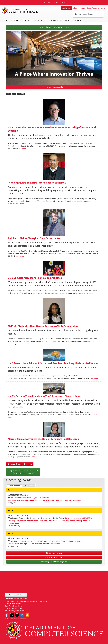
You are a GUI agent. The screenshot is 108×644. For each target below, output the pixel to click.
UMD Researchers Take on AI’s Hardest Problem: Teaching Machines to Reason (53, 363)
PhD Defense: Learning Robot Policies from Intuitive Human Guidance (36, 544)
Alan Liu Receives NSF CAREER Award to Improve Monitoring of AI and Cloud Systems (52, 129)
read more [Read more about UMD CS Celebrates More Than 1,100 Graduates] (89, 293)
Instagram (17, 615)
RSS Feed (28, 464)
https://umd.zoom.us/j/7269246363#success (34, 498)
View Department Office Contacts (16, 595)
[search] (88, 14)
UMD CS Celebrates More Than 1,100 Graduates (35, 278)
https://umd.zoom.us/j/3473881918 (78, 518)
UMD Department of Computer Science (20, 11)
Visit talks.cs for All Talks (54, 558)
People (6, 20)
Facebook (7, 615)
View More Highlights (54, 87)
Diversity (69, 20)
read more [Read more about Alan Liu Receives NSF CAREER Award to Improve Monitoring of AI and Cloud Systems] (22, 148)
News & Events (42, 20)
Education (28, 20)
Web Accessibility (11, 619)
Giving (78, 20)
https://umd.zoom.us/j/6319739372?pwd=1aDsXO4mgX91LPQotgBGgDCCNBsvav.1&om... (50, 541)
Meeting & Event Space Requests (54, 562)
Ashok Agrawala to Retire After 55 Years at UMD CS (37, 183)
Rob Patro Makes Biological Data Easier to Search (36, 238)
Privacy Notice (23, 619)
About (75, 8)
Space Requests (93, 8)
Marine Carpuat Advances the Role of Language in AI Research (43, 439)
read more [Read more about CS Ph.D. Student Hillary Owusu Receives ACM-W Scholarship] (28, 344)
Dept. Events (15, 486)
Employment (67, 8)
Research (16, 20)
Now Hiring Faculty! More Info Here (54, 27)
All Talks (29, 486)
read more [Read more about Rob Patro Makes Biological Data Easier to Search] (20, 256)
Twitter (12, 615)
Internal (82, 8)
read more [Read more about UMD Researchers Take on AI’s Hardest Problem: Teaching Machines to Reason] (94, 378)
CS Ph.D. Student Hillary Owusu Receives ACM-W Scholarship (43, 326)
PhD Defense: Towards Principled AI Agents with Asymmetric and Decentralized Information (44, 500)
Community (57, 20)
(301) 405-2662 (19, 611)
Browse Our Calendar (54, 553)
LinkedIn (22, 615)
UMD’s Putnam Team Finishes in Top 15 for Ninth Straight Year (44, 396)
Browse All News (14, 464)
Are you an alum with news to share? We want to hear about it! (23, 472)
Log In (103, 8)
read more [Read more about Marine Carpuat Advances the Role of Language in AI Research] (35, 457)
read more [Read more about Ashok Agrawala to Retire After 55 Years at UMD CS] (20, 204)
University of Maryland (54, 2)
